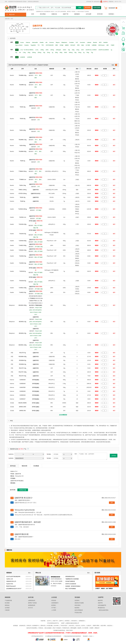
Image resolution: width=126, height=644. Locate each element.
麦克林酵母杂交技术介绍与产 (14, 589)
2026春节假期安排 (70, 581)
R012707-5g (22, 353)
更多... (30, 573)
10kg (73, 50)
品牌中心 (61, 621)
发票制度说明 (32, 605)
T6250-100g (23, 130)
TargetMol (33, 45)
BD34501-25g (22, 333)
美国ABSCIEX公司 (11, 581)
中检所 (113, 45)
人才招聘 (54, 610)
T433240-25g (23, 234)
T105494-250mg (22, 209)
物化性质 (25, 466)
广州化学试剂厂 (64, 626)
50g (75, 53)
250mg (39, 53)
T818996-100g (22, 75)
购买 (114, 75)
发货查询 (77, 600)
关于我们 (54, 608)
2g (52, 53)
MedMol (106, 42)
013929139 (22, 380)
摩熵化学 (97, 628)
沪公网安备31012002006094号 (53, 636)
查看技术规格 (39, 73)
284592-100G (23, 407)
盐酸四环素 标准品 (36, 194)
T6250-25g (22, 119)
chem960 (56, 626)
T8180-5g (23, 201)
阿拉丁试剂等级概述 (71, 589)
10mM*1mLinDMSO (104, 50)
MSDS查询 (77, 605)
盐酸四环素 (32, 73)
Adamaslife (35, 42)
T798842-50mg (23, 171)
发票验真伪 (81, 621)
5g (84, 53)
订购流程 (7, 610)
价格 (17, 57)
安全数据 (36, 466)
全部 (17, 42)
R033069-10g (23, 364)
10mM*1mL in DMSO (91, 50)
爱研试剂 (43, 626)
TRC (43, 45)
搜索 (80, 8)
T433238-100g (22, 224)
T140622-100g (22, 288)
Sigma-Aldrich (19, 45)
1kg (16, 53)
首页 (33, 14)
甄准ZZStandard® (11, 586)
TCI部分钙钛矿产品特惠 (83, 11)
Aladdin (42, 42)
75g (92, 53)
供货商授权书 (55, 603)
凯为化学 (73, 45)
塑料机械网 (73, 628)
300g (56, 53)
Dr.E (77, 42)
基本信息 (13, 466)
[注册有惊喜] (35, 2)
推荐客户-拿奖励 (71, 11)
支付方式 (30, 608)
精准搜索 (88, 7)
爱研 (57, 45)
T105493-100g (22, 250)
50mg (80, 53)
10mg (78, 50)
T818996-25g (23, 95)
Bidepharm (64, 42)
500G (66, 53)
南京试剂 (72, 626)
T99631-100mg (23, 190)
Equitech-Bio (10, 584)
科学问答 (100, 14)
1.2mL (37, 50)
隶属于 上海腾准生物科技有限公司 (70, 623)
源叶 (108, 45)
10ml (82, 50)
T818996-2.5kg (23, 140)
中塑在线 (41, 628)
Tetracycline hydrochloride (25, 510)
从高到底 (30, 57)
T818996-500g (22, 151)
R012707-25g (23, 376)
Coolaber (71, 42)
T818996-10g (23, 85)
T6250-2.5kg (23, 185)
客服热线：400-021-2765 (115, 2)
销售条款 (7, 605)
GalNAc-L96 (10, 579)
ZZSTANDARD (50, 45)
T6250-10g (22, 107)
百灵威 (61, 45)
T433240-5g (23, 271)
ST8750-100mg (23, 194)
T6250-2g (23, 161)
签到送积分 (98, 2)
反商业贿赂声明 (102, 605)
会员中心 (49, 621)
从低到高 (23, 57)
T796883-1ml (23, 180)
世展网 (92, 628)
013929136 (22, 391)
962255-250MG (23, 403)
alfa (46, 42)
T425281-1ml (23, 217)
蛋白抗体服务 (48, 628)
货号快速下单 (90, 2)
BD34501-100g (23, 345)
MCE (100, 42)
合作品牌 (88, 14)
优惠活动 (54, 14)
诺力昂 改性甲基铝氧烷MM (13, 577)
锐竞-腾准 (103, 626)
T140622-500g (22, 245)
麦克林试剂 (22, 626)
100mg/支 (58, 50)
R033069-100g (23, 357)
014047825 (22, 387)
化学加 (83, 626)
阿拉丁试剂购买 (57, 628)
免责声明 (100, 603)
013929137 (22, 399)
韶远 (83, 45)
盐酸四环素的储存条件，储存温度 (28, 522)
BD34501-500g (23, 305)
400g (61, 53)
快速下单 (55, 621)
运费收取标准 (32, 600)
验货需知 (77, 608)
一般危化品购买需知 (103, 610)
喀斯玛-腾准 (96, 626)
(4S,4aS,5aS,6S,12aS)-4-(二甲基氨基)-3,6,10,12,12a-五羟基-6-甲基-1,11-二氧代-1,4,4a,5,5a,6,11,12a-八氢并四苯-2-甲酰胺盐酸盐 (36, 301)
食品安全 (110, 626)
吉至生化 (78, 626)
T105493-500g (22, 241)
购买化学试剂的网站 (32, 628)
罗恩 (78, 45)
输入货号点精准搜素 (61, 11)
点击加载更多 (63, 415)
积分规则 (7, 603)
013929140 (22, 384)
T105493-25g (23, 256)
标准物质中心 (36, 626)
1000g (42, 50)
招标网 (79, 628)
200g (29, 53)
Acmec (22, 42)
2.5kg (24, 53)
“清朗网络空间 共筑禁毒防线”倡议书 (45, 11)
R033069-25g (23, 360)
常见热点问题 (78, 613)
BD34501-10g (22, 322)
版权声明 (100, 600)
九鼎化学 (89, 626)
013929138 (22, 395)
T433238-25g (23, 281)
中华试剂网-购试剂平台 (53, 623)
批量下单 (66, 14)
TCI (39, 45)
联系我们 (111, 14)
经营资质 (54, 600)
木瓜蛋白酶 (50, 626)
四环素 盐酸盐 (33, 221)
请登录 (97, 75)
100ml (64, 50)
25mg (48, 53)
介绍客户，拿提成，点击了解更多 (104, 588)
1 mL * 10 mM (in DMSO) (27, 50)
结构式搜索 (97, 8)
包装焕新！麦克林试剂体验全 (73, 586)
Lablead (89, 42)
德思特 (67, 45)
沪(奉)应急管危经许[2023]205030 (72, 636)
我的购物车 (112, 8)
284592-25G (23, 411)
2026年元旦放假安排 (71, 584)
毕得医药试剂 (66, 628)
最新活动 (9, 550)
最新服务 (77, 14)
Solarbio (27, 45)
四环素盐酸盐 (36, 380)
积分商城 (43, 14)
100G (47, 50)
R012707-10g (23, 368)
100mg (52, 50)
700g (88, 53)
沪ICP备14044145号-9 (37, 636)
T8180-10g (22, 197)
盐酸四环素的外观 (22, 534)
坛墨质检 (94, 45)
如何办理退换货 (79, 610)
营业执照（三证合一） (89, 636)
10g (69, 50)
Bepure (58, 42)
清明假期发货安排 (55, 577)
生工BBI (88, 45)
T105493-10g (23, 263)
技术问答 (13, 490)
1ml (20, 53)
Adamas (28, 42)
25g (44, 53)
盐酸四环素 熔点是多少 (24, 498)
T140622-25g (23, 292)
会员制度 (7, 608)
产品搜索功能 (8, 600)
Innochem (83, 42)
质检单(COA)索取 (79, 603)
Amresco (52, 42)
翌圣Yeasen (101, 45)
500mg (71, 53)
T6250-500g (23, 146)
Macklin (95, 42)
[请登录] (30, 2)
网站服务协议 (101, 608)
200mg (34, 53)
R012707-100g (23, 372)
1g (111, 50)
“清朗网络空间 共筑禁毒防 (72, 579)
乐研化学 (29, 626)
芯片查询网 (85, 628)
